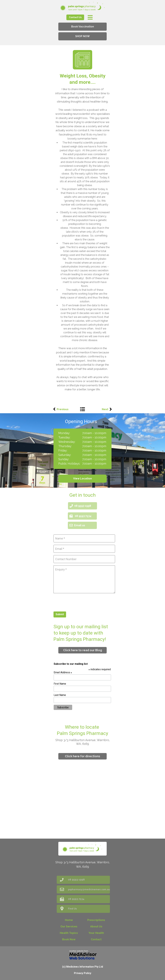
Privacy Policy (83, 973)
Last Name (60, 695)
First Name (60, 684)
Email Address (63, 672)
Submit (60, 614)
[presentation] (78, 602)
